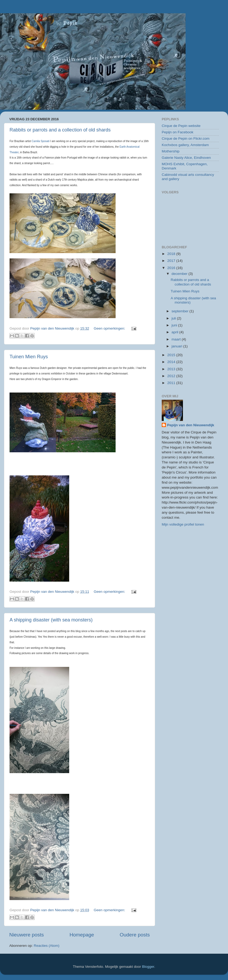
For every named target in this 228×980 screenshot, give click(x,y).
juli (174, 318)
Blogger (148, 967)
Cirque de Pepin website (181, 126)
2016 (172, 268)
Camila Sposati (40, 141)
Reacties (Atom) (47, 946)
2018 (172, 254)
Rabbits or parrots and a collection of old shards (60, 130)
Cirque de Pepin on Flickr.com (186, 139)
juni (175, 325)
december (180, 274)
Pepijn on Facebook (177, 132)
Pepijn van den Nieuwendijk (191, 425)
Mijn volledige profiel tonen (183, 524)
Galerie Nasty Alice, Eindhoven (186, 158)
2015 (172, 355)
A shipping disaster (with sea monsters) (51, 620)
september (181, 311)
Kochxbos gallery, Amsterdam (185, 145)
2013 (172, 369)
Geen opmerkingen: (110, 328)
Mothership (171, 151)
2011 (172, 383)
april (175, 332)
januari (177, 346)
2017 (172, 261)
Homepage (82, 935)
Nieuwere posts (27, 935)
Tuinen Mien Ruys (29, 357)
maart (177, 339)
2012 (172, 376)
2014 (172, 362)
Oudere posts (135, 935)
